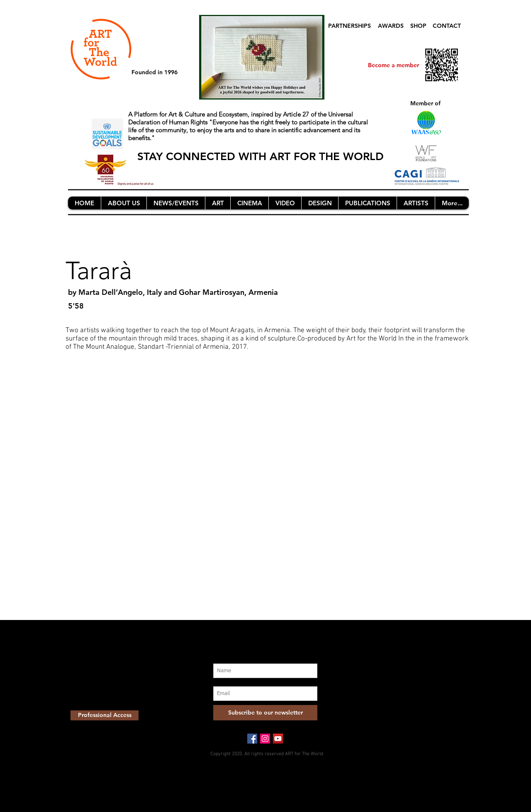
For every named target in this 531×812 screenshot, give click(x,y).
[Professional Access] (105, 715)
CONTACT (447, 26)
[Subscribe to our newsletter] (265, 713)
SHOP (418, 26)
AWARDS (391, 26)
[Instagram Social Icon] (265, 739)
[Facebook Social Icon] (252, 739)
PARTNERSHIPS (350, 26)
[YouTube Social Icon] (278, 739)
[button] (124, 203)
